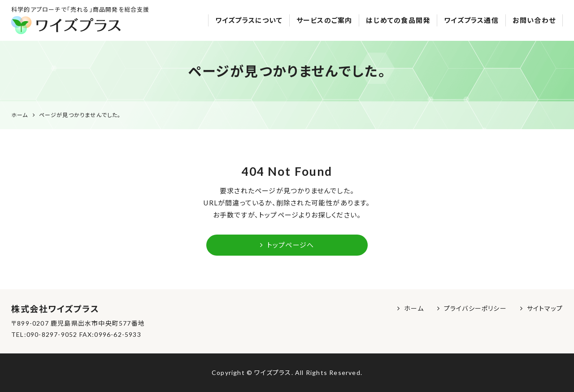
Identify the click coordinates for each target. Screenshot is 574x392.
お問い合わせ (534, 20)
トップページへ (287, 245)
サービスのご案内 (324, 20)
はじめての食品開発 (398, 20)
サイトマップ (545, 308)
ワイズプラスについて (249, 20)
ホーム (414, 308)
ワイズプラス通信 (471, 20)
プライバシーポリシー (475, 308)
